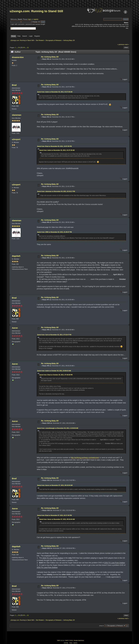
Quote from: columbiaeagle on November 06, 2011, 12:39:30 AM (58, 428)
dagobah (16, 256)
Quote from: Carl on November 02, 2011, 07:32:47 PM (54, 335)
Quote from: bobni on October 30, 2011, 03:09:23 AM (54, 371)
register (36, 19)
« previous (121, 44)
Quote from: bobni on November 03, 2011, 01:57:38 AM (55, 92)
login (29, 19)
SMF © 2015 (69, 640)
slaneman (17, 115)
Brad (14, 85)
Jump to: (102, 626)
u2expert (16, 139)
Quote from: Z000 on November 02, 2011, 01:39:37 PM (55, 232)
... (17, 48)
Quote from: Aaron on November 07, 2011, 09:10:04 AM (55, 485)
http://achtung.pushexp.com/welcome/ (85, 458)
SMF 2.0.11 (61, 640)
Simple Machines (79, 640)
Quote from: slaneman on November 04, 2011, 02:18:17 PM (56, 191)
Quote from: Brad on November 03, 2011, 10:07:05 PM (55, 146)
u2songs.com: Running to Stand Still (36, 11)
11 (28, 48)
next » (127, 44)
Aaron (15, 328)
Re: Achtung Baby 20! (50, 57)
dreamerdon (18, 57)
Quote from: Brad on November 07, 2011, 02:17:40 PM (55, 515)
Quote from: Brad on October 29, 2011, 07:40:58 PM (56, 375)
